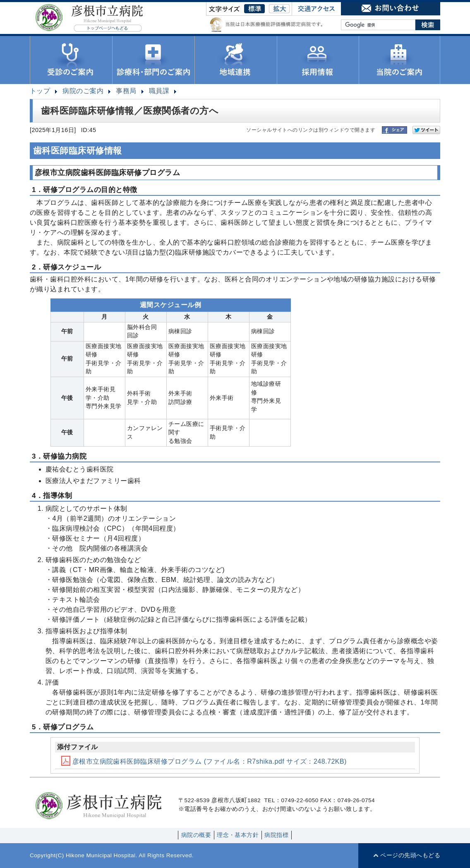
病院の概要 (196, 835)
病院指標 (276, 835)
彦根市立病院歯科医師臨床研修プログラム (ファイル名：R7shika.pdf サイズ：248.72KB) (204, 761)
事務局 (126, 91)
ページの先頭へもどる (410, 855)
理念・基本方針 (238, 835)
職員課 (159, 91)
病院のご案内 (83, 91)
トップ (40, 91)
